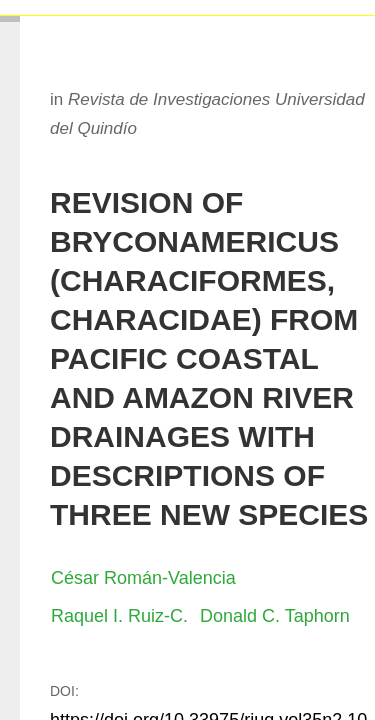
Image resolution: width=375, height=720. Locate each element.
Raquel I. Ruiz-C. (119, 616)
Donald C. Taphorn (275, 616)
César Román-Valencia (143, 578)
